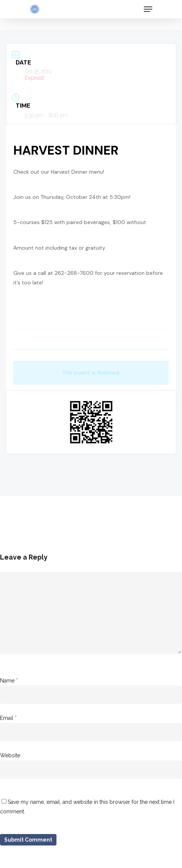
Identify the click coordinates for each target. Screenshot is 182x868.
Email (8, 718)
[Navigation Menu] (148, 9)
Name (9, 681)
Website (10, 755)
